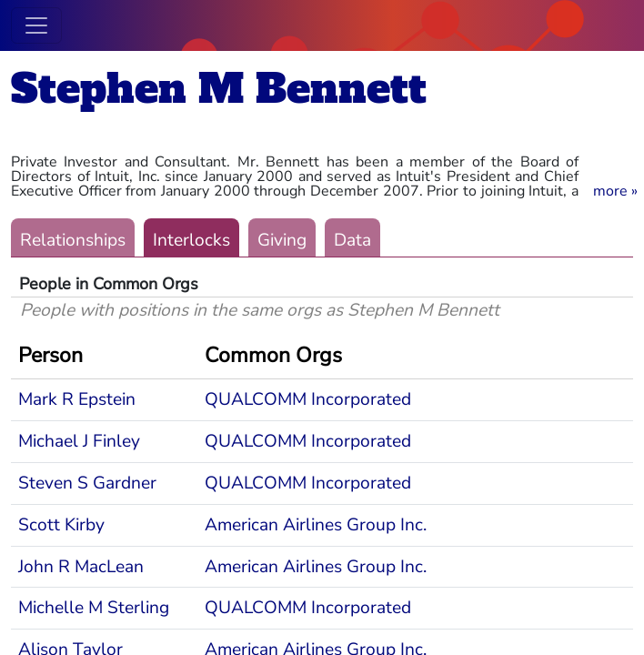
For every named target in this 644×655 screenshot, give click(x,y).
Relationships (73, 240)
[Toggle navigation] (36, 25)
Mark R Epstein (77, 399)
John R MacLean (81, 567)
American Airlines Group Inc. (316, 525)
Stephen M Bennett (219, 89)
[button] (615, 191)
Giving (282, 240)
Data (352, 240)
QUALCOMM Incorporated (308, 399)
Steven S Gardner (87, 483)
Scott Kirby (61, 525)
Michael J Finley (79, 441)
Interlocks (191, 240)
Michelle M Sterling (94, 608)
